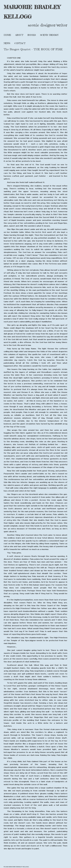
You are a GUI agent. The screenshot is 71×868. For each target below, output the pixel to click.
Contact (20, 43)
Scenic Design (49, 35)
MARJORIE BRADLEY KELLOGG (32, 12)
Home (7, 35)
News (7, 43)
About (19, 35)
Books (32, 35)
